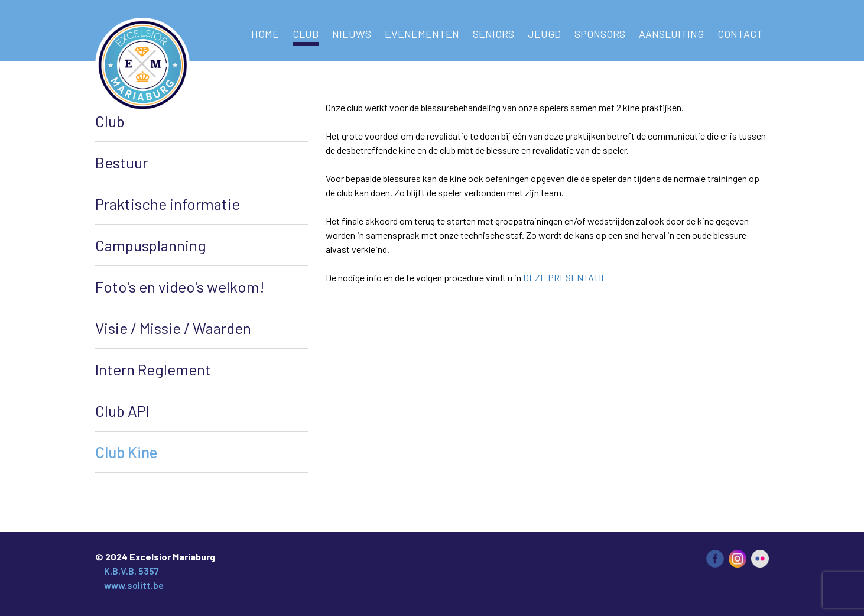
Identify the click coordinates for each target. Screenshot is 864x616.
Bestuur (121, 162)
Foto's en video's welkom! (180, 286)
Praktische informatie (168, 204)
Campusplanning (151, 245)
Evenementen (422, 34)
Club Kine (126, 452)
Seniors (493, 34)
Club (306, 34)
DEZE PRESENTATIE (565, 278)
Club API (122, 411)
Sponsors (600, 34)
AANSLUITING (671, 34)
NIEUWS (352, 34)
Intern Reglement (153, 369)
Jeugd (544, 34)
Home (265, 34)
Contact (740, 34)
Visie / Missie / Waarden (173, 328)
